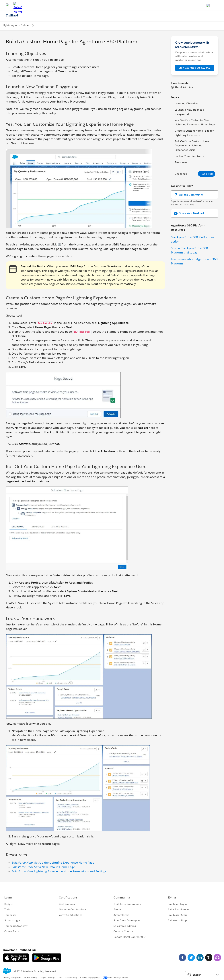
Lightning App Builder (16, 25)
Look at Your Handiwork (189, 156)
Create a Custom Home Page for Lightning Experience (194, 133)
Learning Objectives (187, 103)
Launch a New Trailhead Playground (189, 112)
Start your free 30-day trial (195, 68)
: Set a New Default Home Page (43, 867)
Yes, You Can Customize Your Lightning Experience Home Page (195, 122)
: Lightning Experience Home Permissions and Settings (59, 871)
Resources (181, 162)
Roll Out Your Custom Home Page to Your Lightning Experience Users (192, 146)
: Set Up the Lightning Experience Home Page (53, 863)
